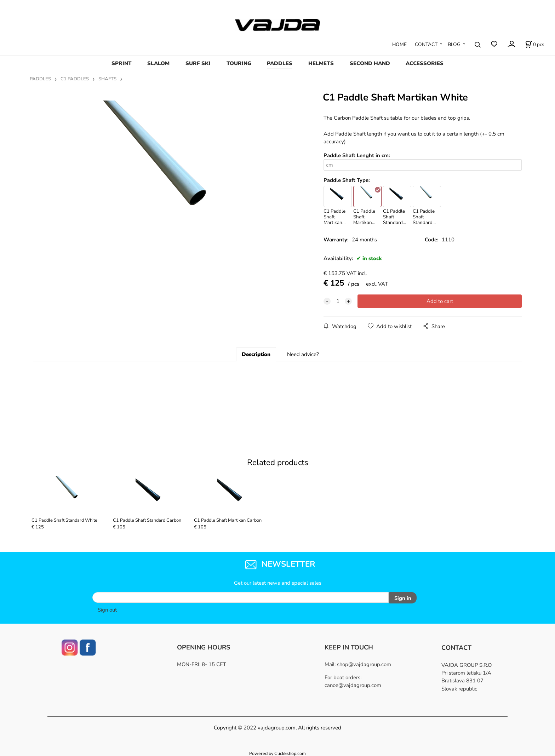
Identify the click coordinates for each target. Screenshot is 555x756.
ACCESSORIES (425, 63)
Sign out (107, 608)
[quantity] (338, 301)
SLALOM (158, 63)
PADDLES (280, 63)
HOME (399, 44)
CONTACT (426, 44)
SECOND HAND (370, 63)
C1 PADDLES (75, 79)
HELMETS (321, 63)
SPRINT (122, 63)
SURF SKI (198, 63)
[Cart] (535, 45)
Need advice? (303, 354)
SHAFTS (107, 79)
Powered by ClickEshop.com (277, 752)
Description (256, 354)
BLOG (454, 44)
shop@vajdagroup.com (364, 663)
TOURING (239, 63)
